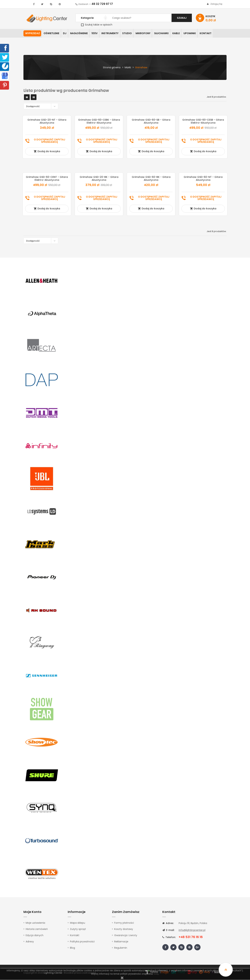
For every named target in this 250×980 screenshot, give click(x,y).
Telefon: (169, 938)
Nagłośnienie (81, 34)
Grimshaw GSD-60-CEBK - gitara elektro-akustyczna (99, 122)
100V (97, 34)
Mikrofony (148, 34)
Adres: (168, 923)
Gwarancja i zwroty (126, 936)
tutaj (156, 974)
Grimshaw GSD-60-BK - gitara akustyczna (151, 179)
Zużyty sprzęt (78, 929)
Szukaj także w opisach (97, 25)
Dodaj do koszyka (47, 152)
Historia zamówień (37, 929)
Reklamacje (121, 942)
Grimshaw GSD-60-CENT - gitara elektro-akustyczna (47, 179)
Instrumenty (113, 34)
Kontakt (213, 34)
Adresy (30, 942)
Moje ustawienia (35, 923)
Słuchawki (167, 34)
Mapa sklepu (78, 923)
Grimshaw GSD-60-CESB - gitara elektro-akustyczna (203, 122)
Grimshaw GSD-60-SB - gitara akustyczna (151, 122)
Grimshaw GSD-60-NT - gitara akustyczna (203, 179)
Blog (72, 948)
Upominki (197, 34)
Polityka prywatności (82, 942)
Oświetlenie (52, 34)
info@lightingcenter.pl (192, 930)
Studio (131, 34)
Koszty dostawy (124, 929)
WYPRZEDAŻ (33, 34)
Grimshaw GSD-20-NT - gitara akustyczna (47, 122)
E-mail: (168, 930)
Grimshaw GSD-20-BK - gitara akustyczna (99, 179)
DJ (66, 34)
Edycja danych (35, 936)
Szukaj (182, 18)
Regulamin (121, 948)
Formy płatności (124, 923)
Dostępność (42, 106)
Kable (182, 34)
